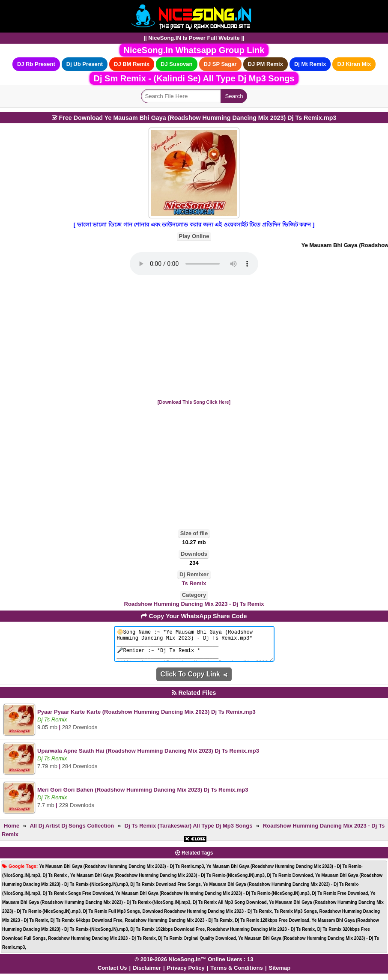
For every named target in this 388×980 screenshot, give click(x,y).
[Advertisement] (194, 338)
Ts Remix (194, 583)
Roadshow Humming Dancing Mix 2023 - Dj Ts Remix (194, 604)
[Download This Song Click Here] (194, 402)
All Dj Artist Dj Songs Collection (72, 832)
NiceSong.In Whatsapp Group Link (194, 50)
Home (12, 832)
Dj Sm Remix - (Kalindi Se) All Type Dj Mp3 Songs (194, 78)
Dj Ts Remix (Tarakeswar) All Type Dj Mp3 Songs (189, 832)
